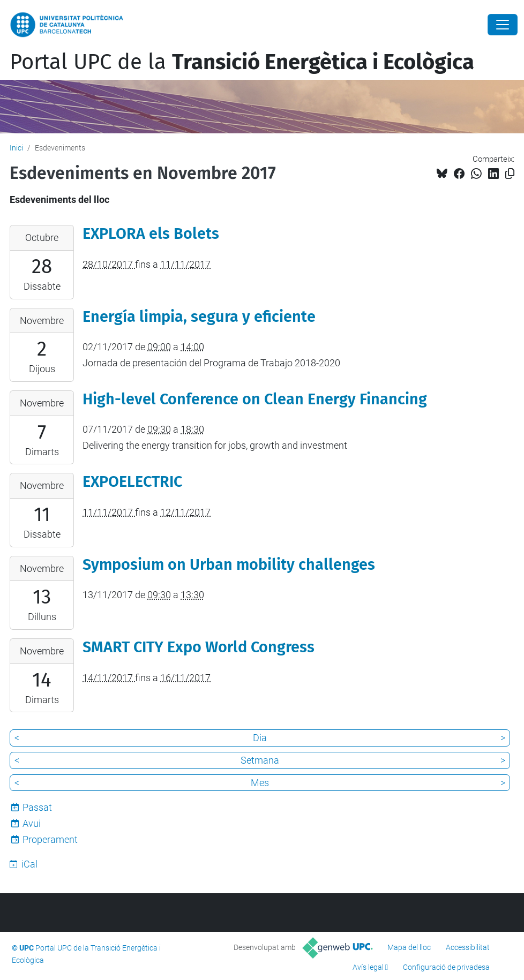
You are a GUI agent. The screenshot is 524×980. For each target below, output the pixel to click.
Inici (16, 148)
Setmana (260, 760)
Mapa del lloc (409, 947)
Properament (50, 839)
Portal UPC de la (242, 62)
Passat (37, 807)
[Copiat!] (510, 174)
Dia (260, 738)
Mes (260, 783)
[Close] (503, 25)
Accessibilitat (468, 947)
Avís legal (368, 967)
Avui (32, 823)
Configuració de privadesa (446, 967)
